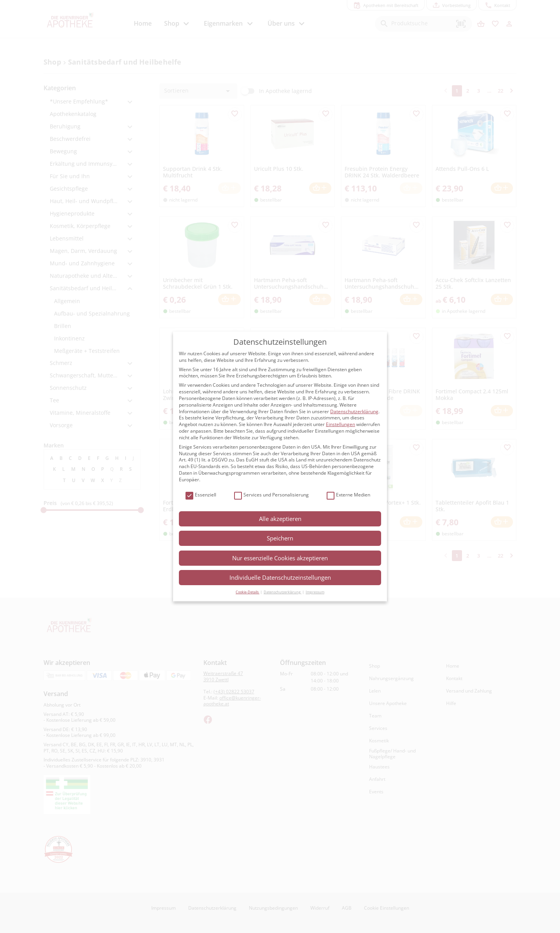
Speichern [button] (280, 538)
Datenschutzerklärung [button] (283, 592)
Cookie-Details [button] (248, 592)
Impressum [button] (315, 592)
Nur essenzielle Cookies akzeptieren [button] (280, 558)
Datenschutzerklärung (354, 411)
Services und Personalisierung (271, 495)
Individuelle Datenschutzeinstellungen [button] (280, 577)
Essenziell (201, 495)
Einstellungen (340, 424)
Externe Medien (348, 495)
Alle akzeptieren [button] (280, 519)
